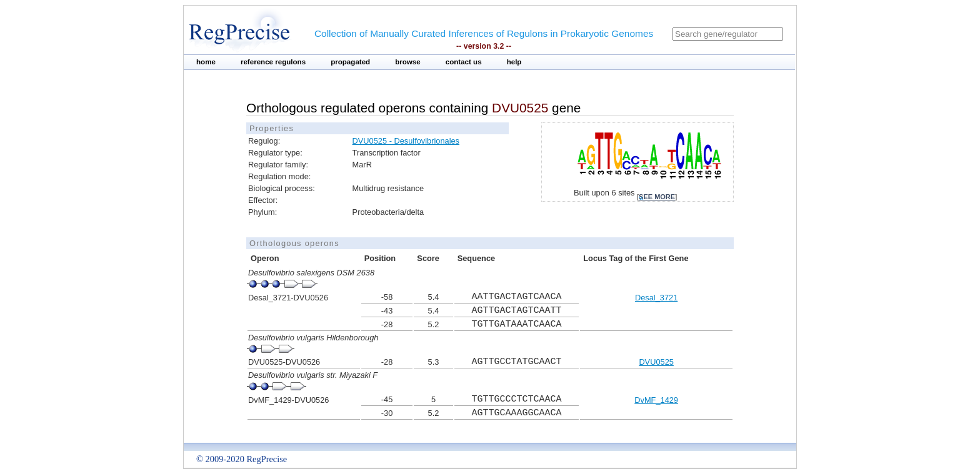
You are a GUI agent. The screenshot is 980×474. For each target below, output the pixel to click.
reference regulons (273, 62)
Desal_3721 (656, 298)
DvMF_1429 (656, 400)
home (206, 62)
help (514, 62)
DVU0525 (656, 362)
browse (408, 62)
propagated (350, 62)
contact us (464, 62)
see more (657, 197)
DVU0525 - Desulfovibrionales (406, 141)
